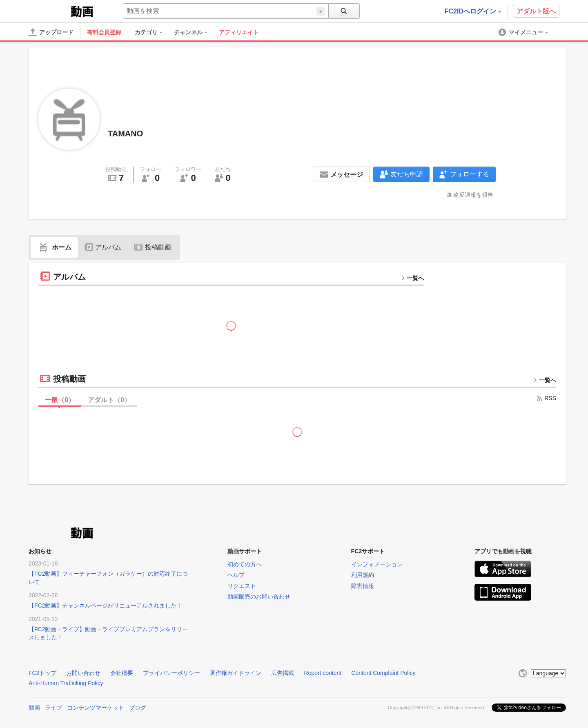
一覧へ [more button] (412, 278)
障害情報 (363, 586)
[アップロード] (51, 32)
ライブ (53, 708)
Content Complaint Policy (383, 673)
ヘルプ (236, 575)
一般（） (60, 400)
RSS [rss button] (546, 398)
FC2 (49, 11)
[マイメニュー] (524, 32)
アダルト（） (109, 400)
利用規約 (363, 575)
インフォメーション (377, 564)
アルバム (103, 247)
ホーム (54, 247)
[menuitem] (153, 32)
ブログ (138, 708)
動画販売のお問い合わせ (259, 597)
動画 (34, 708)
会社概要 (122, 673)
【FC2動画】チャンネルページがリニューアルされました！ (105, 606)
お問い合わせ (83, 673)
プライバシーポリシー (171, 673)
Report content (323, 673)
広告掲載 (283, 673)
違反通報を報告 (473, 195)
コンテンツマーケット (96, 708)
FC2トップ (42, 673)
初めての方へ (245, 564)
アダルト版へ (536, 11)
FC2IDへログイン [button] (473, 11)
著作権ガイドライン (236, 673)
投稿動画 (153, 247)
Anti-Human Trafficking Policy (66, 683)
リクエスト (242, 586)
